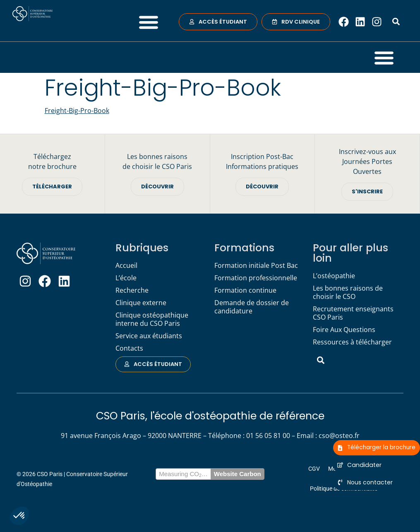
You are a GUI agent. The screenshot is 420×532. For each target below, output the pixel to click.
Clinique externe (141, 303)
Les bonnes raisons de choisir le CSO (348, 292)
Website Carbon (238, 474)
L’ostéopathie (334, 276)
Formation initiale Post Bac (256, 265)
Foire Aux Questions (344, 330)
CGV (314, 469)
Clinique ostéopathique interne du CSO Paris (152, 319)
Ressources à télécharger (352, 342)
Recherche (132, 290)
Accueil (126, 265)
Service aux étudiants (149, 336)
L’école (126, 278)
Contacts (129, 348)
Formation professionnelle (256, 278)
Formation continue (245, 290)
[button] (19, 516)
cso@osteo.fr (339, 436)
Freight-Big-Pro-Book (77, 111)
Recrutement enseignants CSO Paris (353, 313)
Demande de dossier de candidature (252, 307)
